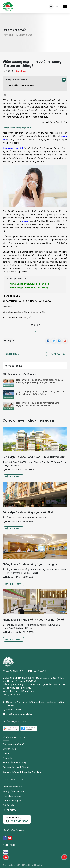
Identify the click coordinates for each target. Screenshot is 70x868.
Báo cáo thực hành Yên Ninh (17, 767)
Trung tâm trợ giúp (12, 796)
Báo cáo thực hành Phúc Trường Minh (22, 772)
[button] (64, 80)
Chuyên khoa (9, 749)
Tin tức (6, 753)
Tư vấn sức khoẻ (24, 35)
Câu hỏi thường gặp (12, 801)
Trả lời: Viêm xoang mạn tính (21, 85)
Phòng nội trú (9, 810)
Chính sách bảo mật (12, 787)
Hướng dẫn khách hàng (14, 763)
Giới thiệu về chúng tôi (14, 744)
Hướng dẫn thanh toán (14, 791)
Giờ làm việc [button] (9, 805)
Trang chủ (8, 35)
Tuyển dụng (8, 758)
